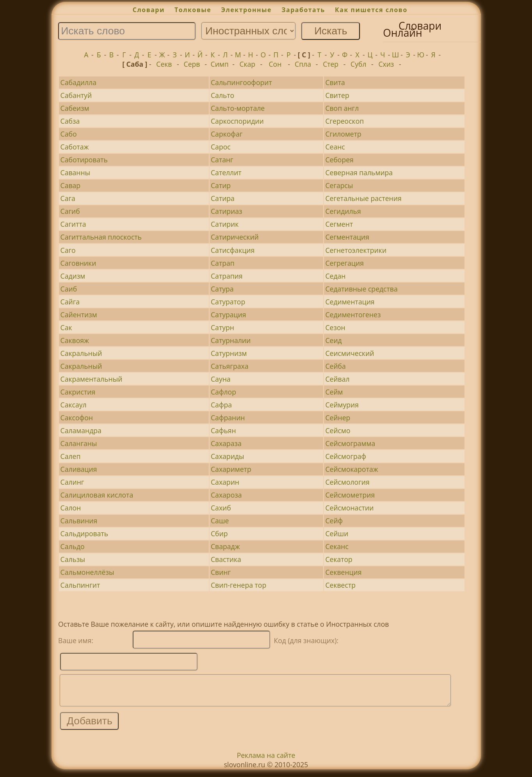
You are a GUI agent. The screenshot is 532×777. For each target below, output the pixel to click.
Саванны (76, 172)
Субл (358, 64)
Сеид (333, 340)
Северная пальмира (359, 172)
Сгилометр (343, 134)
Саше (220, 521)
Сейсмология (347, 482)
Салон (71, 508)
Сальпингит (80, 585)
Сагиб (70, 211)
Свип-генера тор (238, 585)
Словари (149, 10)
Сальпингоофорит (241, 82)
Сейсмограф (346, 456)
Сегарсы (339, 185)
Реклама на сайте (266, 761)
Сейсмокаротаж (351, 469)
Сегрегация (344, 263)
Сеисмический (350, 353)
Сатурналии (231, 340)
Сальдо (73, 546)
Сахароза (226, 495)
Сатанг (222, 160)
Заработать (303, 10)
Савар (71, 185)
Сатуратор (228, 302)
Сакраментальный (92, 379)
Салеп (71, 456)
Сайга (70, 302)
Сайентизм (79, 315)
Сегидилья (343, 211)
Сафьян (223, 430)
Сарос (221, 147)
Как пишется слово (371, 10)
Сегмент (339, 224)
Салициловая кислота (97, 495)
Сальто (222, 95)
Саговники (78, 263)
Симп (220, 64)
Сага (68, 198)
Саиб (69, 289)
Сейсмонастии (349, 508)
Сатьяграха (230, 366)
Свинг (221, 572)
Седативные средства (361, 289)
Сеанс (335, 147)
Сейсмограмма (350, 443)
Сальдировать (85, 533)
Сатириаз (227, 211)
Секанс (337, 546)
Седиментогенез (353, 315)
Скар (247, 64)
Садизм (73, 276)
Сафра (221, 405)
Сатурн (222, 327)
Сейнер (338, 418)
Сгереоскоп (344, 121)
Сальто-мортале (238, 108)
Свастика (226, 559)
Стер (331, 64)
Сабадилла (78, 82)
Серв (192, 64)
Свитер (337, 95)
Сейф (334, 521)
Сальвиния (79, 521)
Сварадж (225, 546)
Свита (335, 82)
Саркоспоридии (237, 121)
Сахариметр (231, 469)
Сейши (337, 533)
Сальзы (73, 559)
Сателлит (226, 172)
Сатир (221, 185)
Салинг (72, 482)
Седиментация (350, 302)
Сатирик (225, 224)
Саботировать (84, 160)
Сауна (221, 379)
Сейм (334, 392)
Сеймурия (342, 405)
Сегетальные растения (363, 198)
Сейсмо (338, 430)
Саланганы (79, 443)
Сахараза (226, 443)
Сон (275, 64)
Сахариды (227, 456)
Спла (303, 64)
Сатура (222, 289)
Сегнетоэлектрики (356, 250)
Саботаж (75, 147)
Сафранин (228, 418)
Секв (164, 64)
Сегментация (347, 237)
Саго (68, 250)
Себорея (339, 160)
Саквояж (75, 340)
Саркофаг (227, 134)
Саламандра (81, 430)
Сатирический (235, 237)
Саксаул (74, 405)
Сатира (223, 198)
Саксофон (77, 418)
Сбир (219, 533)
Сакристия (78, 392)
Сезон (335, 327)
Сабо (69, 134)
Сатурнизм (229, 353)
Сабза (70, 121)
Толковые (193, 10)
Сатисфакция (233, 250)
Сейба (335, 366)
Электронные (246, 10)
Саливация (79, 469)
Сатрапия (227, 276)
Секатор (339, 559)
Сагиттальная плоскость (101, 237)
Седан (335, 276)
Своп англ (342, 108)
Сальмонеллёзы (87, 572)
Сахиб (221, 508)
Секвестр (340, 585)
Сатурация (228, 315)
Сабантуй (76, 95)
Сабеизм (75, 108)
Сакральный (81, 353)
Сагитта (73, 224)
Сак (66, 327)
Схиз (386, 64)
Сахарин (225, 482)
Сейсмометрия (350, 495)
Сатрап (223, 263)
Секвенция (343, 572)
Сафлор (223, 392)
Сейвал (337, 379)
